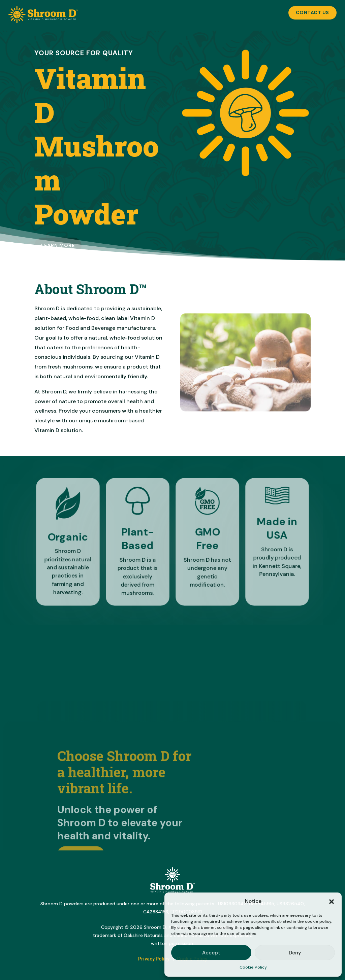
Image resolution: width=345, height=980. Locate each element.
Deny (295, 953)
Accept (211, 953)
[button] (332, 902)
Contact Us (312, 12)
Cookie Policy (253, 967)
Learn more (58, 245)
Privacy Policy (154, 959)
